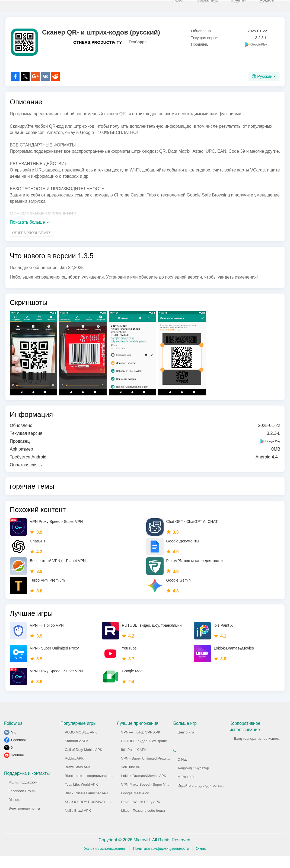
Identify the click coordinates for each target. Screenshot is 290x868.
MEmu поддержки (23, 794)
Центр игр (186, 744)
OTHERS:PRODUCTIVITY (98, 42)
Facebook (19, 752)
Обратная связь (26, 477)
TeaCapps (138, 42)
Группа (231, 6)
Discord (14, 812)
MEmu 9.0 (185, 789)
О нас (201, 860)
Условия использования (105, 860)
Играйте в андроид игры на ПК (203, 797)
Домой (259, 6)
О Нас (182, 771)
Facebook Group (22, 803)
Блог (171, 6)
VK (13, 744)
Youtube (17, 767)
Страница (199, 6)
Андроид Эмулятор (193, 780)
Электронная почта (24, 820)
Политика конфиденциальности (161, 860)
